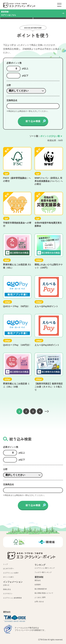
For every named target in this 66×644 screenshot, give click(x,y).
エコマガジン (8, 594)
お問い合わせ (39, 602)
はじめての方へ (9, 568)
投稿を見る (7, 589)
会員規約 (38, 585)
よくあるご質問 (40, 597)
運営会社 (38, 580)
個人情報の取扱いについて (44, 593)
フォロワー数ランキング (43, 572)
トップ (5, 564)
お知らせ (6, 585)
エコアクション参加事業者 (12, 598)
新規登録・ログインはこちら (9, 13)
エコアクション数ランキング (45, 568)
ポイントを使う (9, 577)
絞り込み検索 (33, 121)
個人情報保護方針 (41, 589)
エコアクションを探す (11, 573)
